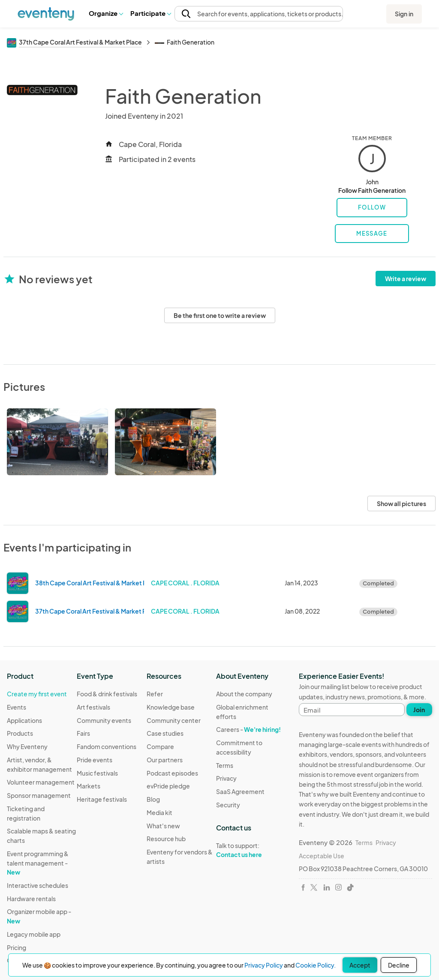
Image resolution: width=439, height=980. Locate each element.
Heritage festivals (102, 799)
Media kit (159, 812)
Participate (150, 13)
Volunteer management (41, 782)
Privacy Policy (264, 965)
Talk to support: (251, 850)
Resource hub (166, 839)
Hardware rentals (31, 899)
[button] (106, 13)
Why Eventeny (27, 746)
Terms (225, 765)
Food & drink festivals (107, 694)
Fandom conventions (107, 746)
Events (17, 707)
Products (20, 733)
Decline (399, 965)
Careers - (248, 729)
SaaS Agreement (240, 791)
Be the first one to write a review (220, 315)
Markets (89, 786)
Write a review (406, 279)
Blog (153, 799)
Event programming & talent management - (38, 863)
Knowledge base (171, 707)
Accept (360, 965)
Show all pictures (401, 503)
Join (419, 710)
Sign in (404, 14)
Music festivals (97, 773)
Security (228, 805)
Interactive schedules (38, 885)
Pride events (95, 760)
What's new (163, 826)
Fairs (83, 733)
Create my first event (37, 694)
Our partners (165, 760)
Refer (155, 694)
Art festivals (93, 707)
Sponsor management (39, 795)
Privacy (226, 778)
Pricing (17, 947)
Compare (160, 746)
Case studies (165, 733)
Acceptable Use (322, 856)
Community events (104, 720)
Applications (24, 720)
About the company (244, 694)
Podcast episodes (172, 773)
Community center (174, 720)
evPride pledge (168, 786)
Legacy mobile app (34, 934)
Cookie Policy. (316, 965)
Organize (106, 13)
